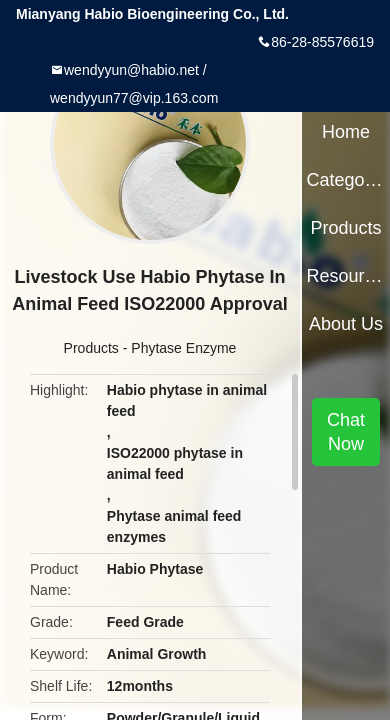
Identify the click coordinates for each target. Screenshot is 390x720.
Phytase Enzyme (183, 348)
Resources (345, 276)
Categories (345, 180)
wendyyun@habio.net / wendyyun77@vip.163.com (134, 84)
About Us (346, 324)
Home (346, 132)
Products (91, 348)
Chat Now (346, 432)
